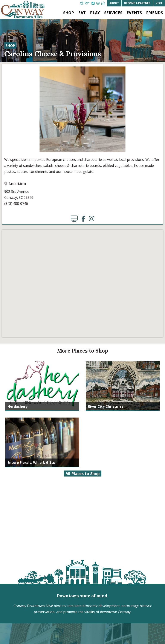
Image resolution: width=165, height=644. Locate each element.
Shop (69, 13)
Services (113, 13)
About (114, 3)
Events (134, 13)
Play (95, 13)
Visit (159, 3)
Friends (154, 13)
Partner (137, 3)
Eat (82, 13)
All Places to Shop (83, 474)
